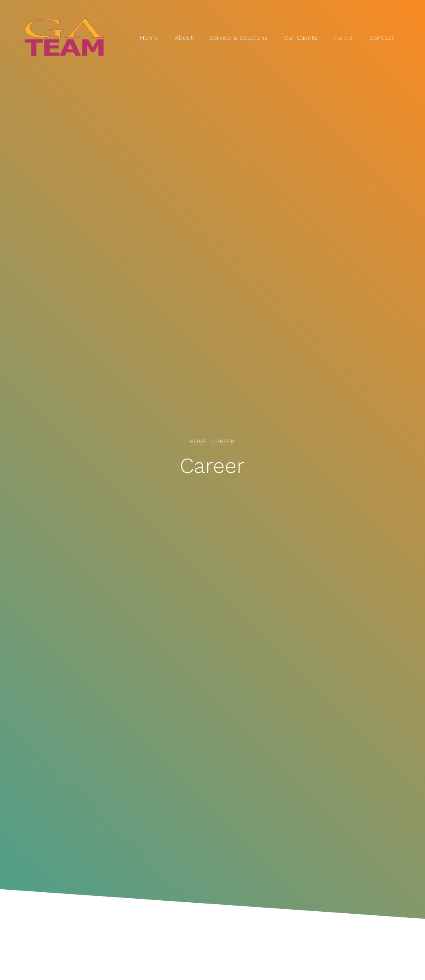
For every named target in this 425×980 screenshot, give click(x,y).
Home (149, 38)
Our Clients (300, 38)
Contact (382, 38)
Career (343, 38)
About (184, 38)
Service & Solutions (238, 38)
